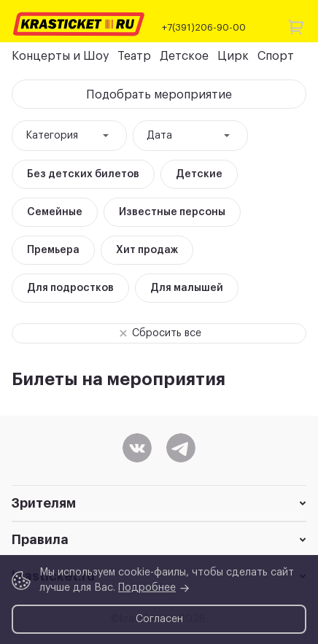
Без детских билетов (83, 174)
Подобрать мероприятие (159, 95)
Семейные (55, 212)
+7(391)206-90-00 (204, 27)
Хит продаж (147, 250)
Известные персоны (172, 212)
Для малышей (187, 288)
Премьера (53, 250)
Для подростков (70, 288)
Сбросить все (156, 333)
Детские (199, 174)
